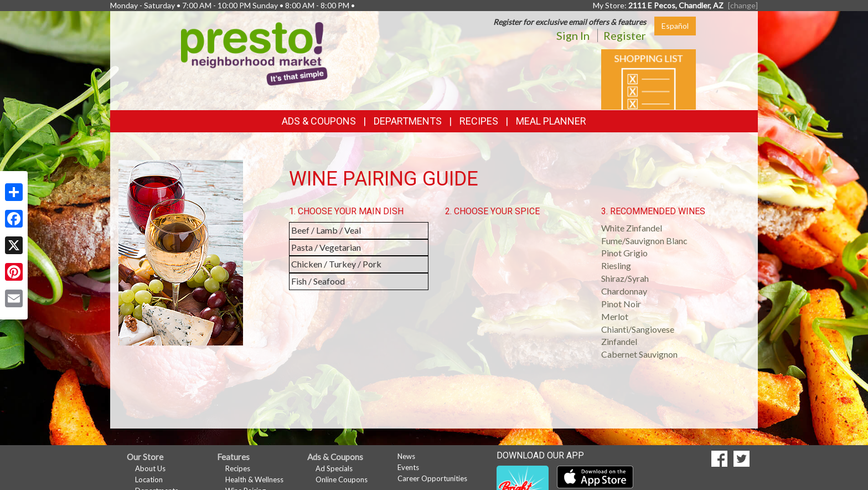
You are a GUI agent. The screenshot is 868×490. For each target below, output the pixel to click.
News (406, 456)
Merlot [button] (615, 316)
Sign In (573, 35)
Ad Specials (334, 468)
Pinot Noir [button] (621, 304)
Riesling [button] (616, 265)
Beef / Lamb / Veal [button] (326, 230)
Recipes (479, 121)
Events (408, 467)
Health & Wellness (254, 479)
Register (625, 35)
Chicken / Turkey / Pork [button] (336, 264)
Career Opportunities (432, 478)
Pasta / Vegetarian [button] (326, 247)
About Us (150, 468)
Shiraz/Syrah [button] (625, 278)
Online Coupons (342, 479)
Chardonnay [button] (624, 291)
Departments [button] (408, 121)
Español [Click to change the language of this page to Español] (675, 26)
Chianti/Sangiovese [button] (638, 329)
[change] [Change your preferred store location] (743, 5)
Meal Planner (551, 121)
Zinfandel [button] (619, 341)
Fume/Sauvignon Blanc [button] (644, 241)
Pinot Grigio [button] (624, 253)
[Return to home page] (254, 53)
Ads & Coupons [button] (319, 121)
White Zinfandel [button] (632, 228)
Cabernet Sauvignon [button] (639, 354)
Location (149, 479)
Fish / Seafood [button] (318, 281)
